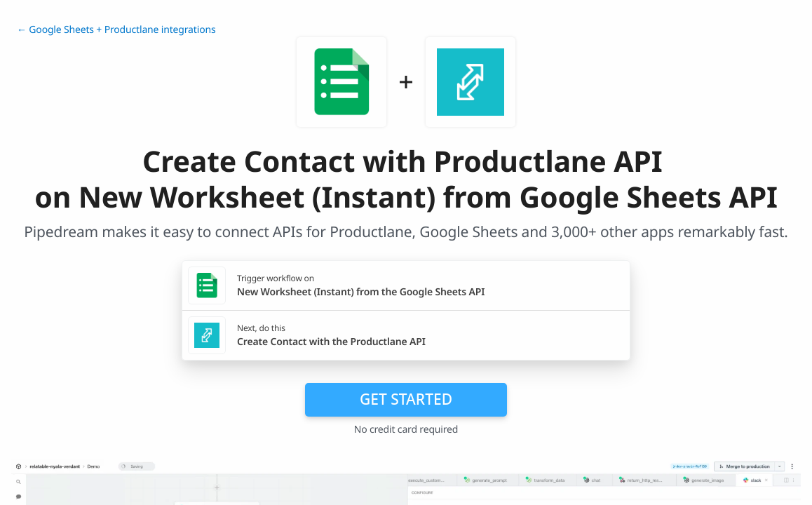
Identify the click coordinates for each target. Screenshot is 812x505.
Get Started (406, 399)
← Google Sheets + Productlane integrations (116, 30)
